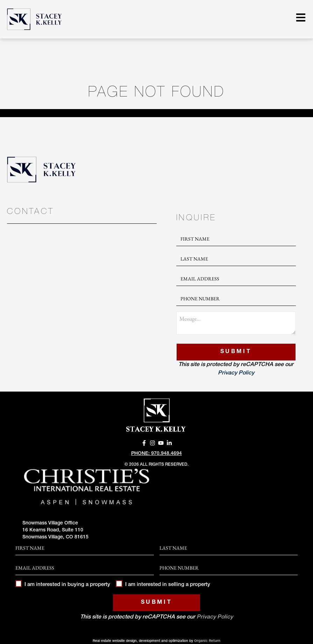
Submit (236, 352)
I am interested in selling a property (163, 585)
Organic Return (207, 641)
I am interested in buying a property (63, 585)
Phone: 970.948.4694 (156, 454)
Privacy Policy (236, 373)
